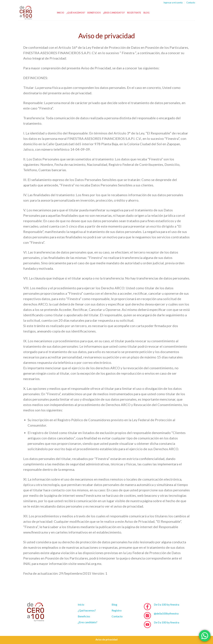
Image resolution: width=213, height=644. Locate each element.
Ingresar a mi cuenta (173, 3)
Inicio (61, 13)
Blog (147, 13)
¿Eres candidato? (114, 13)
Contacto (191, 3)
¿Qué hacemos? (76, 13)
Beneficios (94, 13)
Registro (117, 610)
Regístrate (134, 13)
